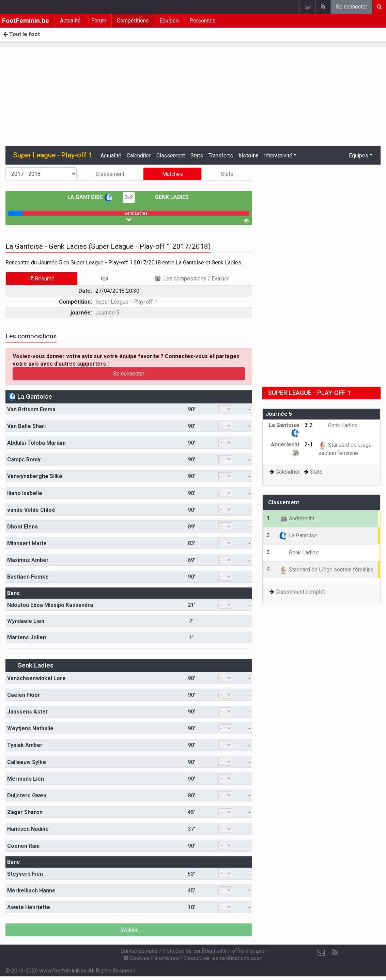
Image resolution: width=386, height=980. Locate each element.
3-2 (129, 197)
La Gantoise (90, 197)
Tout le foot (21, 34)
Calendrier (139, 156)
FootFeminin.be (26, 21)
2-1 (309, 445)
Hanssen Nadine (28, 829)
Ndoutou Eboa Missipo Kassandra (50, 605)
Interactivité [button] (278, 156)
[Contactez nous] (321, 953)
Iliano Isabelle (25, 493)
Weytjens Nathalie (30, 728)
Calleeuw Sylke (27, 762)
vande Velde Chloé (31, 510)
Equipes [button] (359, 156)
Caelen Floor (24, 695)
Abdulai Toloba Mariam (36, 443)
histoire (249, 156)
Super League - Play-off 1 (126, 302)
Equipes (169, 21)
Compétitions (133, 21)
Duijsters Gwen (27, 795)
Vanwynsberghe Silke (35, 476)
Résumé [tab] (42, 279)
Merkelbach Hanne (31, 891)
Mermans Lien (26, 779)
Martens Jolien (27, 637)
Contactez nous (139, 951)
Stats (197, 156)
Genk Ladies (167, 197)
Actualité (70, 21)
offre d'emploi (249, 951)
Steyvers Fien (25, 874)
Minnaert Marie (27, 543)
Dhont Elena (22, 527)
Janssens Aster (28, 712)
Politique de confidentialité (195, 951)
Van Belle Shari (26, 426)
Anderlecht (297, 518)
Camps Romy (24, 460)
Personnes (203, 21)
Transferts (221, 156)
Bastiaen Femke (28, 577)
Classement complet (300, 592)
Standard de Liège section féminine (326, 570)
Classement (171, 156)
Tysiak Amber (25, 745)
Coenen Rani (23, 846)
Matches (173, 174)
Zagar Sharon (25, 812)
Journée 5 (107, 313)
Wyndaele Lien (26, 621)
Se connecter (352, 7)
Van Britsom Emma (31, 409)
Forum (99, 21)
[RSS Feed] (335, 953)
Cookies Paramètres (151, 958)
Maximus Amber (28, 560)
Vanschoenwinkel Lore (36, 678)
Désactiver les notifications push (223, 958)
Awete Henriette (29, 907)
